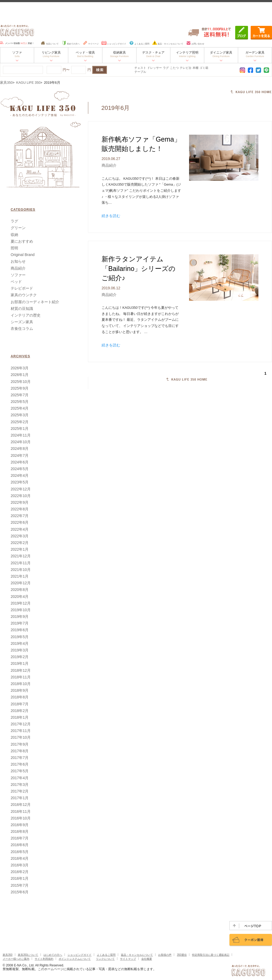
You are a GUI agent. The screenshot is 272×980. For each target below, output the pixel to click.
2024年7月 (20, 455)
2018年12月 (21, 670)
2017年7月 (20, 758)
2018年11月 (21, 677)
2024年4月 (20, 475)
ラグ (166, 68)
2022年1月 (20, 549)
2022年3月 (20, 536)
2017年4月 (20, 778)
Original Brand (23, 255)
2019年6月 (20, 630)
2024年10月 (21, 442)
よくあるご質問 (139, 44)
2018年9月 (20, 690)
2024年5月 (20, 469)
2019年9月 (20, 617)
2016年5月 (20, 852)
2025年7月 (20, 395)
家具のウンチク (24, 295)
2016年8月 (20, 831)
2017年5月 (20, 771)
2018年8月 (20, 697)
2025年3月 (20, 415)
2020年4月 (20, 597)
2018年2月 (20, 711)
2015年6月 (20, 892)
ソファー (18, 275)
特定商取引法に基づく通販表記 (211, 955)
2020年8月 (20, 590)
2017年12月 (21, 724)
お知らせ (18, 261)
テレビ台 (186, 68)
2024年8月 (20, 449)
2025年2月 (20, 422)
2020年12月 (21, 583)
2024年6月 (20, 462)
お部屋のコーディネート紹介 (35, 302)
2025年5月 (20, 402)
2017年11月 (21, 731)
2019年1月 (20, 663)
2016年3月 (20, 865)
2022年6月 (20, 522)
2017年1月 (20, 798)
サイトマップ (128, 959)
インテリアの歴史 (26, 315)
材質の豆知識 (22, 309)
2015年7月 (20, 885)
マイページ (91, 44)
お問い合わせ (195, 44)
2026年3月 (20, 368)
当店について (50, 44)
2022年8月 (20, 509)
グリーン (18, 228)
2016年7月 (20, 838)
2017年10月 (21, 737)
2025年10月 (21, 382)
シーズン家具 (22, 322)
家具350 (6, 83)
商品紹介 (109, 165)
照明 (14, 248)
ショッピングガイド (114, 44)
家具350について (28, 955)
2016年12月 (21, 805)
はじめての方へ (53, 955)
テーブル (140, 72)
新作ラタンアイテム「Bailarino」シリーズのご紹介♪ (139, 268)
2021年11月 (21, 563)
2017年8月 (20, 751)
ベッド (16, 282)
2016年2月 (20, 872)
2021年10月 (21, 570)
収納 (14, 235)
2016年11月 (21, 811)
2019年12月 (21, 603)
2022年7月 (20, 516)
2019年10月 (21, 610)
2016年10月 (21, 818)
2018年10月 (21, 684)
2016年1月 (20, 878)
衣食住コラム (22, 329)
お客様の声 (165, 955)
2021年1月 (20, 576)
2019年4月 (20, 643)
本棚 (195, 68)
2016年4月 (20, 858)
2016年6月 (20, 845)
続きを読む (111, 216)
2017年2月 (20, 791)
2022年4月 (20, 529)
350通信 (182, 955)
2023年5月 (20, 482)
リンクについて (105, 959)
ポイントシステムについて (75, 959)
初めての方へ (71, 44)
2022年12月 (21, 489)
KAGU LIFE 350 (28, 83)
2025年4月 (20, 408)
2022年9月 (20, 502)
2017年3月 (20, 785)
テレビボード (22, 288)
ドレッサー (155, 68)
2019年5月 (20, 637)
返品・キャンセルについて (168, 44)
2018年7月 (20, 704)
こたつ (174, 68)
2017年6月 (20, 764)
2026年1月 (20, 375)
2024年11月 (21, 435)
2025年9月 (20, 388)
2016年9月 (20, 825)
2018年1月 (20, 717)
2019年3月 (20, 650)
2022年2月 (20, 543)
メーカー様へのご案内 (16, 959)
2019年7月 (20, 623)
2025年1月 (20, 429)
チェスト (140, 68)
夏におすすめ (22, 241)
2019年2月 (20, 657)
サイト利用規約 (44, 959)
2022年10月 (21, 496)
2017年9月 (20, 744)
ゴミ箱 (204, 68)
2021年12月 (21, 556)
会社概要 (147, 959)
